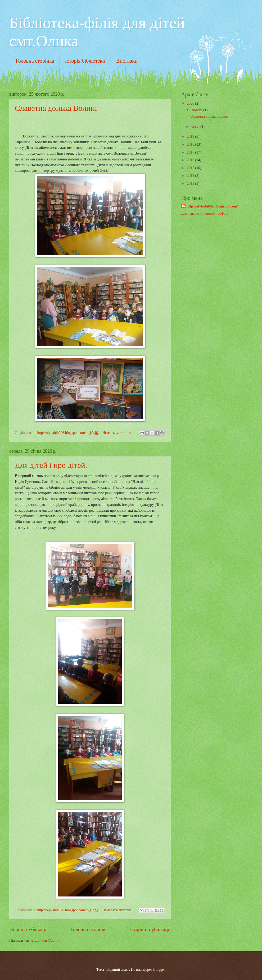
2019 (191, 137)
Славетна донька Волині (56, 108)
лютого (197, 110)
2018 (191, 144)
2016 (191, 160)
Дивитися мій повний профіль (205, 213)
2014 (191, 176)
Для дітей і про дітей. (51, 465)
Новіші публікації (29, 929)
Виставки (127, 61)
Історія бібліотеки (85, 61)
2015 (191, 168)
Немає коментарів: (117, 433)
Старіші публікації (150, 929)
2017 (191, 152)
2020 (191, 103)
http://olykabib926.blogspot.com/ (212, 206)
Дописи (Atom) (47, 940)
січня (196, 126)
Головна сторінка (35, 61)
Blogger (159, 970)
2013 (191, 184)
